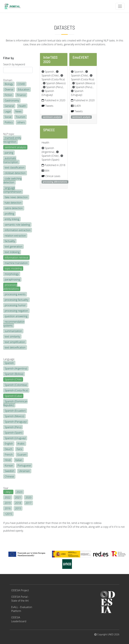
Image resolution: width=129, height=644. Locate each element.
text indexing (12, 252)
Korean (9, 466)
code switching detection (12, 180)
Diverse (9, 89)
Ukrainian (24, 471)
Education (24, 89)
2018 (18, 503)
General (9, 106)
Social (8, 117)
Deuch (8, 449)
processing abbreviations (11, 287)
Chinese (9, 476)
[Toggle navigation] (120, 6)
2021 (18, 497)
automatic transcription (11, 160)
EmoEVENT (81, 57)
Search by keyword (14, 64)
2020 (28, 497)
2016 (8, 508)
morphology (12, 274)
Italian (19, 460)
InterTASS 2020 (50, 59)
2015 (18, 508)
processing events (15, 294)
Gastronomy (12, 100)
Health (22, 106)
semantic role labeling (17, 225)
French (9, 455)
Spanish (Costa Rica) (16, 390)
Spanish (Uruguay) (15, 438)
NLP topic (9, 134)
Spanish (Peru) (13, 427)
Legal (8, 111)
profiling (9, 214)
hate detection (13, 203)
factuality (10, 241)
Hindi (8, 460)
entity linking (12, 219)
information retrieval (16, 258)
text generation (13, 247)
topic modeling (13, 268)
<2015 (8, 514)
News (18, 111)
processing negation (16, 311)
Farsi (20, 449)
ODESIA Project (20, 590)
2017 (28, 503)
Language (9, 359)
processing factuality (16, 300)
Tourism (21, 117)
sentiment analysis (15, 147)
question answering (16, 316)
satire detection (14, 208)
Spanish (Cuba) (13, 396)
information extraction (18, 230)
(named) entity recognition (12, 140)
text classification (15, 168)
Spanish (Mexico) (14, 416)
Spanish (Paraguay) (16, 422)
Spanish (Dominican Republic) (15, 403)
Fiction (8, 95)
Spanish (9, 363)
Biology (9, 84)
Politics (9, 122)
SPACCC (49, 130)
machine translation (16, 263)
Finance (21, 95)
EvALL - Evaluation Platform (22, 609)
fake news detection (16, 197)
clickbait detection (15, 173)
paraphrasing (12, 279)
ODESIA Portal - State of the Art (20, 599)
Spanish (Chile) (13, 379)
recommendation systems (14, 324)
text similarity (12, 337)
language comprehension (12, 190)
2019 (8, 503)
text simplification (15, 342)
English (9, 444)
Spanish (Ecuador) (15, 411)
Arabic (21, 444)
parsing (9, 153)
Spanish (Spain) (13, 433)
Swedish (9, 471)
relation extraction (15, 236)
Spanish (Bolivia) (14, 374)
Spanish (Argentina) (16, 368)
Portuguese (24, 466)
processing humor (15, 305)
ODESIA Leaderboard (19, 619)
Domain (8, 80)
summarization (13, 331)
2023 (19, 492)
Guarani (22, 455)
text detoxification (15, 347)
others (21, 122)
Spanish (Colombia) (16, 385)
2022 (8, 497)
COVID (21, 84)
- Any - (8, 492)
